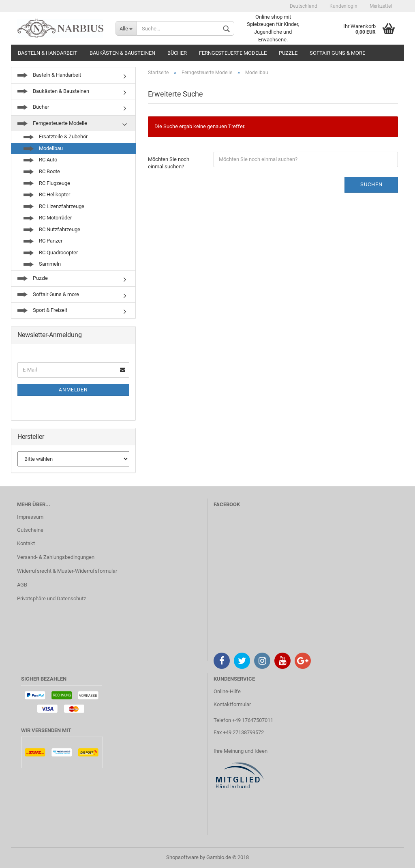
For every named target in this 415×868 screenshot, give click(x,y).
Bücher (177, 53)
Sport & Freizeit (42, 310)
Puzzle (288, 53)
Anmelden (73, 390)
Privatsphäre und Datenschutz (51, 598)
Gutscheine (30, 530)
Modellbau (43, 148)
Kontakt (26, 543)
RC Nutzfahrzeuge (52, 229)
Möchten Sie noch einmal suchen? (169, 163)
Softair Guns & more (337, 53)
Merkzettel (381, 6)
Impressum (30, 517)
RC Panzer (43, 241)
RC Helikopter (47, 194)
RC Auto (40, 160)
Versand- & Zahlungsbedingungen (56, 557)
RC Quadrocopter (51, 252)
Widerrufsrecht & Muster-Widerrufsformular (67, 571)
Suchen (371, 184)
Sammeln (42, 264)
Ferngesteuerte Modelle (233, 53)
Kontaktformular (232, 704)
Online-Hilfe (227, 691)
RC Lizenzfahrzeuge (54, 206)
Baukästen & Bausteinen (122, 53)
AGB (22, 585)
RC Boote (42, 171)
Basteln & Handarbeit (48, 53)
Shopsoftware (182, 857)
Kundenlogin (343, 6)
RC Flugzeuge (47, 183)
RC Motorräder (48, 218)
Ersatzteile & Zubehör (56, 136)
